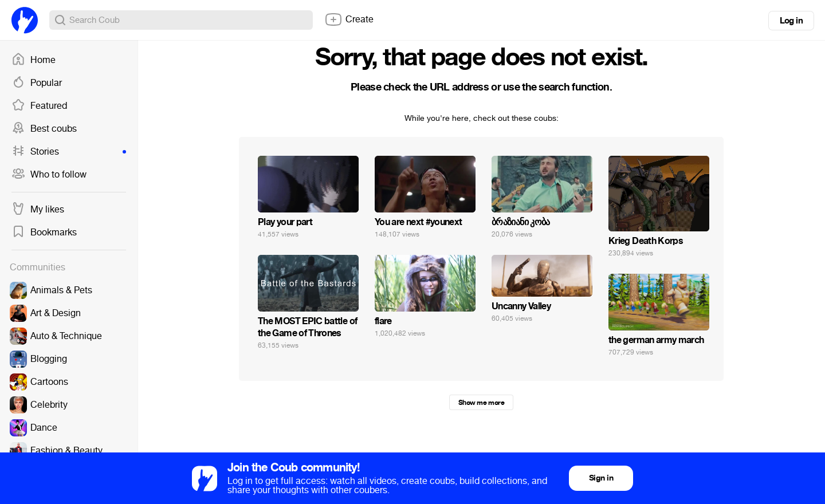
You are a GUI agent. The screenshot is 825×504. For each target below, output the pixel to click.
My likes (38, 210)
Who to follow (49, 175)
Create (349, 19)
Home (34, 60)
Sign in (601, 478)
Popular (37, 83)
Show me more (481, 403)
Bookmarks (44, 233)
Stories (69, 152)
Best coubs (44, 129)
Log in (791, 21)
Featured (39, 106)
